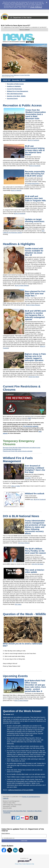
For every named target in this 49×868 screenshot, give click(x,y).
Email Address (6, 834)
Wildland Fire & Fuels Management (18, 460)
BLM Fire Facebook (40, 499)
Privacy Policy (18, 864)
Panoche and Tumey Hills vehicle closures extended (18, 451)
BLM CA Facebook (33, 140)
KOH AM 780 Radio (37, 564)
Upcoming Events (12, 99)
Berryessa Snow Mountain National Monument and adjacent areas (22, 448)
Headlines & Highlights (19, 244)
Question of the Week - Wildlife (16, 96)
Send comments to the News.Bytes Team (15, 811)
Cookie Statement (36, 7)
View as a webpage (25, 30)
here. (32, 499)
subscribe (8, 813)
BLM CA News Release (22, 285)
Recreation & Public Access (15, 84)
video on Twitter (16, 486)
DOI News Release (24, 543)
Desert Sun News (34, 377)
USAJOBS (28, 478)
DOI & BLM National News (15, 94)
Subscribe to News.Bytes (34, 811)
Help (33, 864)
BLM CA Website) (16, 190)
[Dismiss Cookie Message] (47, 2)
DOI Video (18, 604)
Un (4, 813)
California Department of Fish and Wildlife (21, 790)
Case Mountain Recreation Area (12, 449)
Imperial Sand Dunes (33, 183)
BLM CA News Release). (33, 305)
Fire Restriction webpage (31, 426)
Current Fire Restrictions (14, 89)
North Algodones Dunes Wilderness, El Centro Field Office (16, 75)
